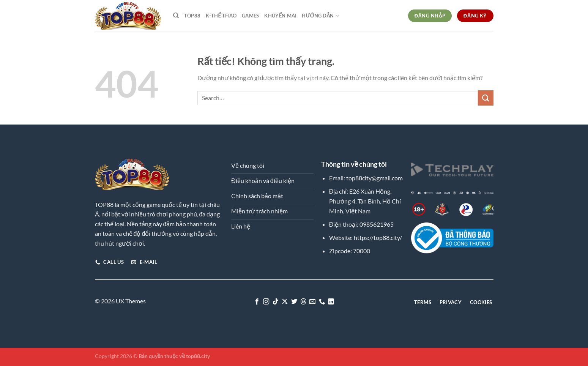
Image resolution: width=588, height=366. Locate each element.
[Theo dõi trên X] (285, 302)
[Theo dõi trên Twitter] (294, 302)
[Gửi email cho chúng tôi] (312, 302)
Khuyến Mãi (280, 16)
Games (250, 16)
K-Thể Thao (221, 16)
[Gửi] (486, 98)
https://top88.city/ (378, 237)
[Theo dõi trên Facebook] (257, 302)
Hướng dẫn (320, 16)
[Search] (176, 16)
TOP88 (192, 16)
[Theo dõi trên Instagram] (266, 302)
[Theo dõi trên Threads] (303, 302)
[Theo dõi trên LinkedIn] (331, 302)
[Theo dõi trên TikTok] (275, 302)
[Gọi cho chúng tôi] (322, 302)
